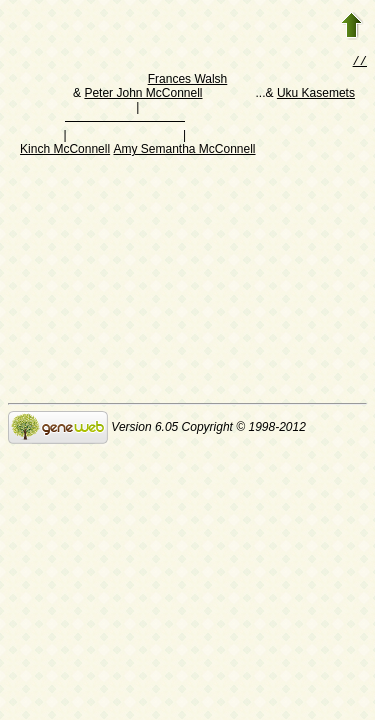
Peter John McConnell (143, 95)
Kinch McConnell (65, 151)
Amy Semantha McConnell (184, 151)
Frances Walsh (188, 81)
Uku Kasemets (316, 95)
